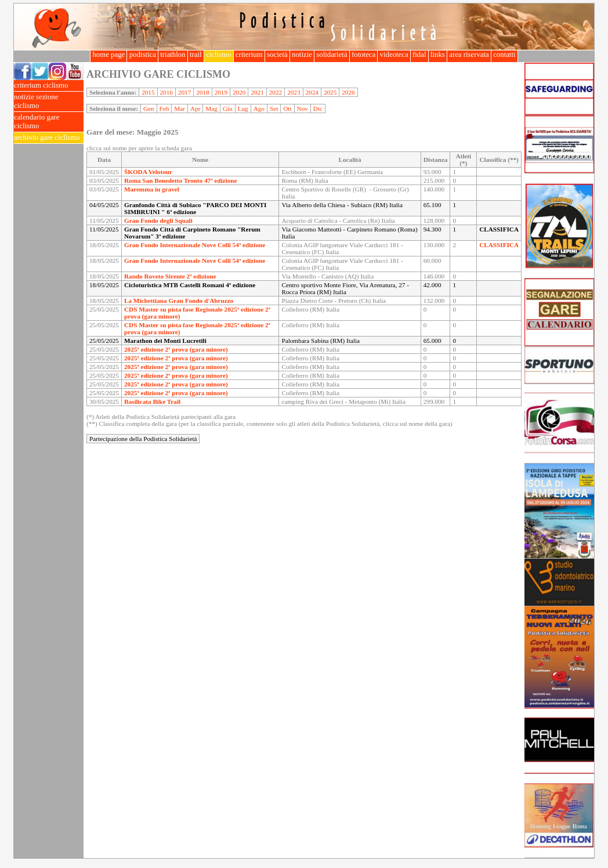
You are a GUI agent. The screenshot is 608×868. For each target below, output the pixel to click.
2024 (312, 92)
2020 (239, 92)
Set (274, 108)
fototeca (364, 55)
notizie (302, 55)
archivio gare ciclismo (49, 138)
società (277, 55)
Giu (228, 108)
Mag (211, 108)
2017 (184, 92)
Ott (287, 108)
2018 (202, 92)
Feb (164, 108)
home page (108, 55)
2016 (167, 92)
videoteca (394, 55)
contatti (504, 55)
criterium (249, 55)
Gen (149, 108)
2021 (257, 92)
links (438, 55)
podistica (142, 55)
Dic (318, 108)
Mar (180, 108)
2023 (294, 92)
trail (196, 55)
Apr (195, 108)
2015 (148, 92)
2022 (276, 92)
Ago (259, 108)
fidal (419, 55)
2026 (348, 92)
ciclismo (219, 55)
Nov (303, 108)
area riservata (469, 55)
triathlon (173, 55)
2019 (221, 92)
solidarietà (332, 55)
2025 (330, 92)
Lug (243, 108)
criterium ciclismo (49, 86)
